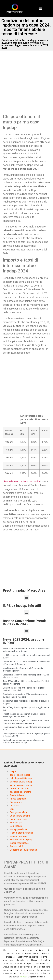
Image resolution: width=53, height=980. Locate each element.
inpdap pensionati (19, 829)
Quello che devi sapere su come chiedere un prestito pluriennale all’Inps (23, 741)
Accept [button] (23, 977)
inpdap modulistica (19, 843)
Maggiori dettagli (36, 977)
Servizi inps (16, 823)
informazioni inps (18, 836)
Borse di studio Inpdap (21, 840)
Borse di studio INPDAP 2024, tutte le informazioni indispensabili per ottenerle (26, 650)
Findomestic (16, 802)
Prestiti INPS (16, 846)
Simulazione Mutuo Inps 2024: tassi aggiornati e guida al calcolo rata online (25, 696)
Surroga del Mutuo (19, 812)
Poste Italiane (17, 795)
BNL (12, 809)
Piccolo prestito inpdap (21, 833)
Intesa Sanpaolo (18, 799)
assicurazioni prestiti (20, 792)
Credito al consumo (19, 788)
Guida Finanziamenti (20, 816)
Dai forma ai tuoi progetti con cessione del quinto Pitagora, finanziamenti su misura (26, 722)
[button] (40, 9)
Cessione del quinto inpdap (23, 850)
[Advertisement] (26, 85)
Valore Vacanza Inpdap (21, 785)
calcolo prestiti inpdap (21, 778)
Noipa (13, 771)
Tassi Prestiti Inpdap (20, 775)
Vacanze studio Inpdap (21, 782)
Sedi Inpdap (16, 826)
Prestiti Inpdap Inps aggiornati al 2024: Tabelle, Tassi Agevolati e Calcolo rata (24, 715)
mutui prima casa (18, 819)
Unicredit (14, 806)
